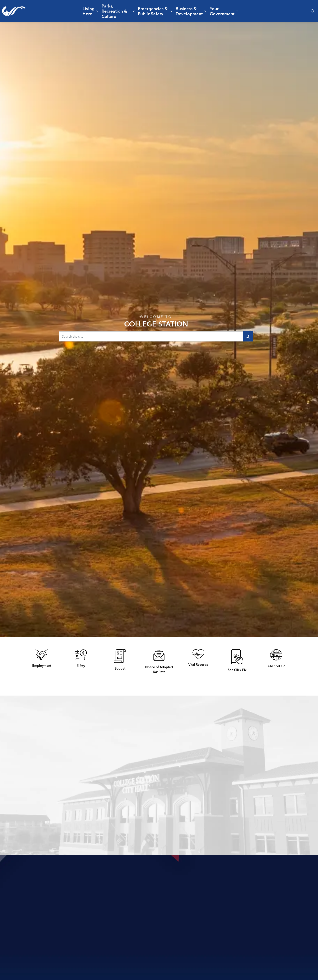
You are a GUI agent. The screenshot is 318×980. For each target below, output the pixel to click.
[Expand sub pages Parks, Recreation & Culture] (134, 11)
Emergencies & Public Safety (153, 11)
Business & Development (189, 11)
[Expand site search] (313, 11)
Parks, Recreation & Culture (114, 11)
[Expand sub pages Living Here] (97, 11)
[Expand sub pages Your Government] (237, 11)
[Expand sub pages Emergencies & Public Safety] (171, 11)
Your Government (222, 11)
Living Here (89, 11)
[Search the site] (156, 336)
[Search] (248, 336)
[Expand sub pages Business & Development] (205, 11)
